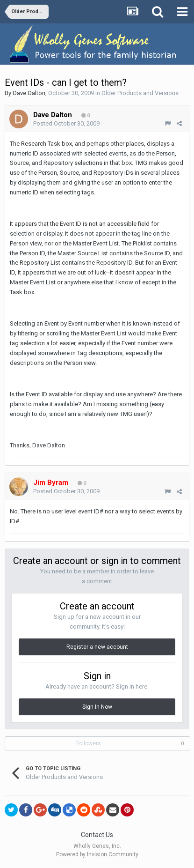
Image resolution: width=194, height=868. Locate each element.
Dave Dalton (29, 93)
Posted (66, 123)
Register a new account (97, 647)
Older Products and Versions (140, 93)
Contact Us (97, 835)
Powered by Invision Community (97, 854)
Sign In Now (97, 707)
